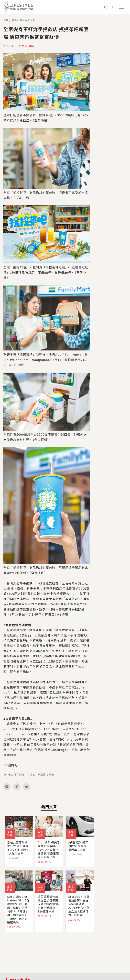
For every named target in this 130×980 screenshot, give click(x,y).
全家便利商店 (17, 775)
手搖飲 (31, 775)
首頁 (6, 20)
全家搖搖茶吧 (46, 775)
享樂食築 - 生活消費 (23, 20)
